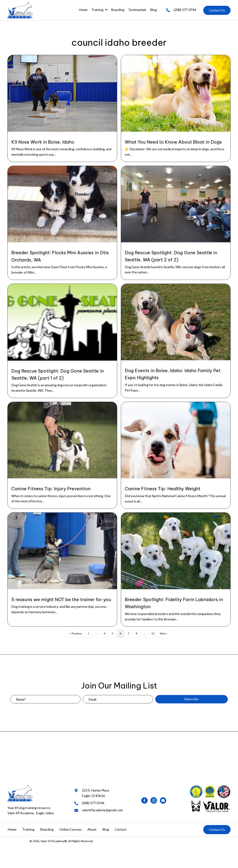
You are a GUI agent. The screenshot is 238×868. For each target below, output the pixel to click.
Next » (164, 633)
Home (12, 829)
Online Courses (70, 829)
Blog (106, 829)
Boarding (47, 829)
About (92, 829)
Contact (121, 829)
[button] (217, 10)
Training (28, 829)
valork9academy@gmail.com (102, 810)
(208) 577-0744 (185, 10)
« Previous (76, 633)
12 (153, 633)
